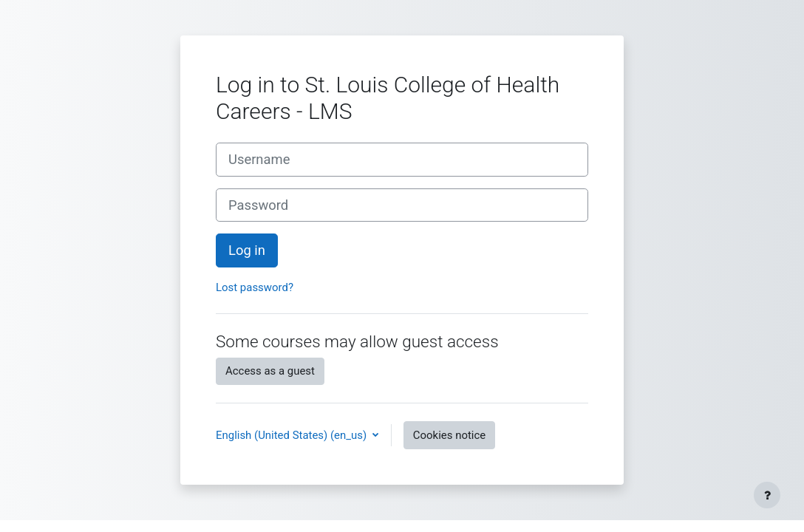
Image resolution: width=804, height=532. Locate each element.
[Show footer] (767, 495)
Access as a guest (270, 371)
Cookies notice (449, 435)
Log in (247, 250)
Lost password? (255, 287)
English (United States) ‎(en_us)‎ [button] (293, 435)
